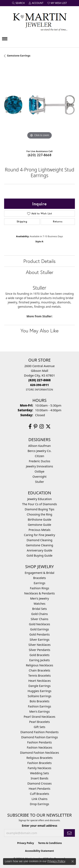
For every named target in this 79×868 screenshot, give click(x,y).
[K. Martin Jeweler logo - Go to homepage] (40, 21)
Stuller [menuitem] (39, 482)
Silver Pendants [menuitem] (39, 650)
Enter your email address (39, 826)
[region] (39, 105)
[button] (18, 3)
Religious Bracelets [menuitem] (39, 758)
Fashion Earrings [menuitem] (39, 706)
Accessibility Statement (39, 851)
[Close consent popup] (73, 861)
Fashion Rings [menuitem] (40, 588)
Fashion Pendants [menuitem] (39, 742)
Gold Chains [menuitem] (39, 614)
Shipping (22, 221)
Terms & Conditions (50, 843)
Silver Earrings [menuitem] (39, 640)
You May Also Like (39, 331)
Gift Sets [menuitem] (39, 727)
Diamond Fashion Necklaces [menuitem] (40, 753)
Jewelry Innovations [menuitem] (40, 466)
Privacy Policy (26, 843)
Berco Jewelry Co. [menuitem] (39, 451)
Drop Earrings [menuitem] (40, 804)
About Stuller (40, 272)
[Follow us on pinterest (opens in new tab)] (35, 426)
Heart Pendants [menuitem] (39, 789)
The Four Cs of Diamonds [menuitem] (40, 504)
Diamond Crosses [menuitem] (39, 783)
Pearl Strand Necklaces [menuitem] (40, 717)
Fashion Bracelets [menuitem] (39, 763)
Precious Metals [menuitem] (39, 530)
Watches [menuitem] (39, 604)
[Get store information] (39, 390)
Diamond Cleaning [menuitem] (39, 540)
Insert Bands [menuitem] (40, 778)
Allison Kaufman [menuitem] (40, 446)
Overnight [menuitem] (39, 477)
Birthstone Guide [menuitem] (39, 520)
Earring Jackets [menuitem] (40, 660)
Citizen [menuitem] (40, 456)
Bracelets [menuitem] (39, 578)
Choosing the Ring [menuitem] (40, 514)
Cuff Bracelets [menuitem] (40, 794)
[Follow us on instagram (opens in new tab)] (42, 426)
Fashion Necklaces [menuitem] (40, 747)
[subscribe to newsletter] (69, 833)
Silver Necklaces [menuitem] (40, 645)
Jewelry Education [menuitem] (39, 499)
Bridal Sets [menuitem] (40, 609)
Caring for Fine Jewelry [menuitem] (40, 535)
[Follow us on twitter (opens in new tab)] (48, 426)
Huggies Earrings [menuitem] (39, 691)
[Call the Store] (39, 380)
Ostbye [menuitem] (39, 471)
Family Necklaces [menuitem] (39, 768)
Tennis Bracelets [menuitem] (39, 676)
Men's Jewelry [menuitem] (40, 598)
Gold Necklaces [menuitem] (39, 624)
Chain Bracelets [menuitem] (39, 670)
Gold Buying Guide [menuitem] (39, 555)
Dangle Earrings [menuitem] (39, 686)
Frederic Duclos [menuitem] (39, 461)
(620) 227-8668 (40, 155)
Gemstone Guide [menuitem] (40, 525)
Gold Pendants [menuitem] (39, 634)
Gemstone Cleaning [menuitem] (39, 545)
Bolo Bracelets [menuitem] (39, 701)
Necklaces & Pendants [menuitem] (39, 593)
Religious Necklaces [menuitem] (39, 665)
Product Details (39, 261)
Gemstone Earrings (19, 56)
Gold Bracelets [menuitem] (40, 655)
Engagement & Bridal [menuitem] (39, 573)
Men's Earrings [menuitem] (40, 711)
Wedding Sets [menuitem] (39, 773)
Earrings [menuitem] (39, 583)
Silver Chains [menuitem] (40, 619)
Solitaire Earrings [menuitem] (39, 696)
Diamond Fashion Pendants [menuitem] (40, 732)
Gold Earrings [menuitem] (40, 629)
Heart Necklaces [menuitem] (39, 681)
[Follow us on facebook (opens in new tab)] (30, 426)
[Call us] (39, 385)
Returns (58, 221)
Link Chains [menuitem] (39, 799)
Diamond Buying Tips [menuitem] (39, 509)
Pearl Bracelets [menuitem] (39, 722)
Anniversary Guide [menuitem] (39, 550)
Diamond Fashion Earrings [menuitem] (39, 737)
